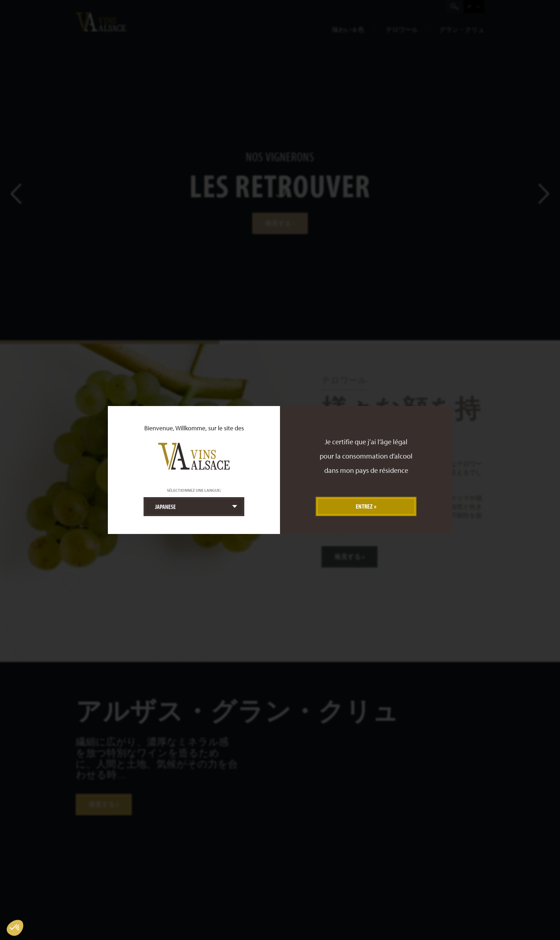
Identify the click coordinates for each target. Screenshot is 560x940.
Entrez (364, 506)
